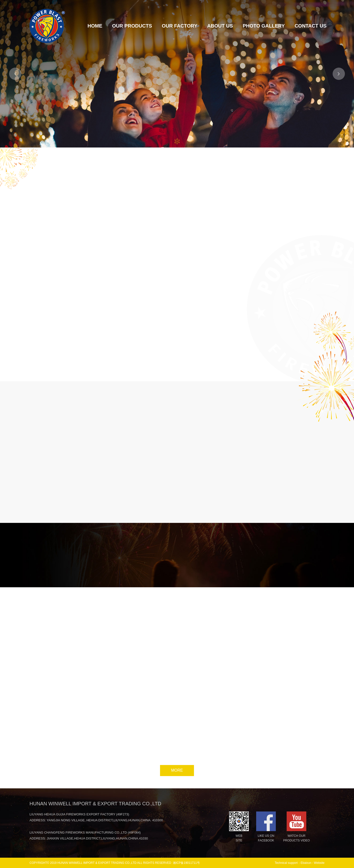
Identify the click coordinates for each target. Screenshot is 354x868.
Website (319, 863)
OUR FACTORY (179, 26)
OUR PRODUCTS (132, 26)
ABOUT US (220, 26)
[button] (177, 141)
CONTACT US (310, 26)
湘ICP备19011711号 (186, 863)
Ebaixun (306, 863)
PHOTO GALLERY (264, 26)
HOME (95, 26)
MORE (177, 770)
